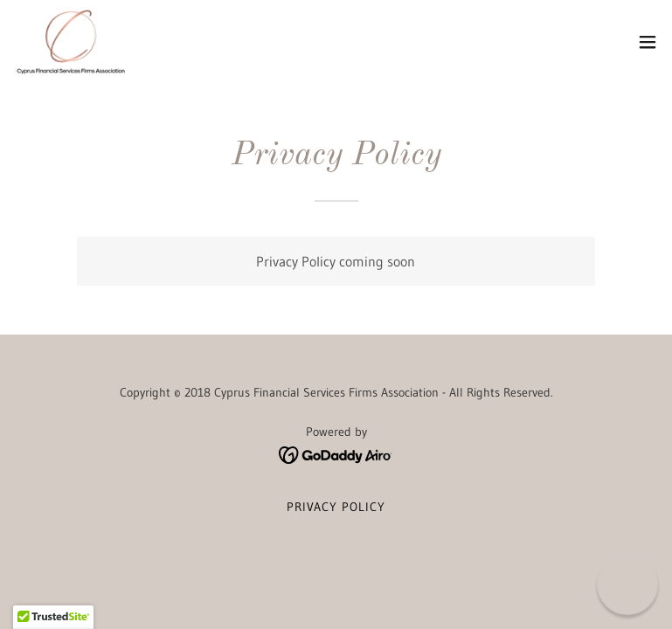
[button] (648, 42)
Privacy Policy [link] (336, 507)
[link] (71, 42)
